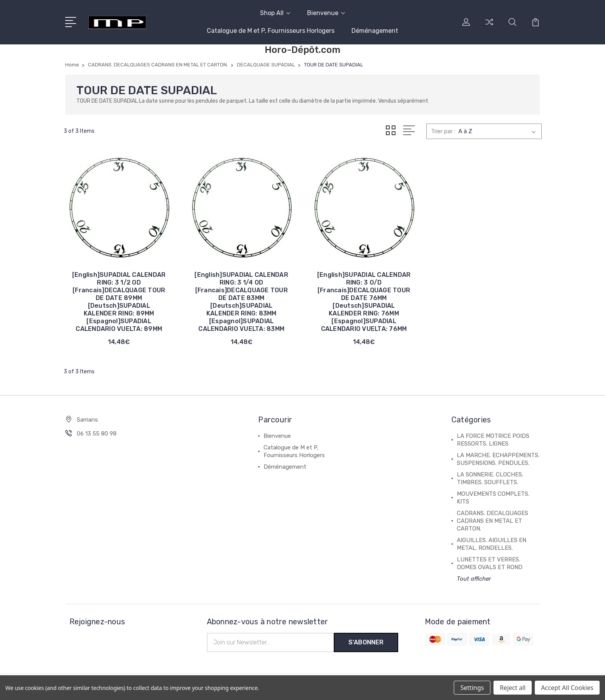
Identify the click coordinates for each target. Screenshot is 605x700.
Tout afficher (474, 579)
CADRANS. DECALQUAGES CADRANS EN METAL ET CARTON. (493, 521)
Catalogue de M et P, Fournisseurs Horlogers (271, 31)
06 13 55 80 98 (97, 434)
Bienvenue (326, 13)
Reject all (513, 688)
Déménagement (375, 31)
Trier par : (443, 131)
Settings (472, 688)
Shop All (275, 13)
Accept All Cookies (567, 688)
